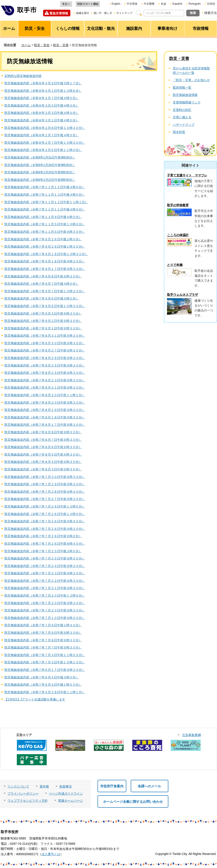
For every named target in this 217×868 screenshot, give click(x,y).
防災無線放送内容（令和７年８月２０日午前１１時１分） (45, 395)
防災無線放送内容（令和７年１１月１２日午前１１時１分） (46, 202)
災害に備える (182, 117)
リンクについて (18, 786)
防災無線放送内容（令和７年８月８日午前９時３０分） (43, 432)
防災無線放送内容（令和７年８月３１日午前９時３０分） (45, 336)
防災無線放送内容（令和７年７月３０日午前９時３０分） (45, 477)
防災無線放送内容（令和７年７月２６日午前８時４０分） (45, 544)
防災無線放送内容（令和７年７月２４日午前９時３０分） (45, 566)
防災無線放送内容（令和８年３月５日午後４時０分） (42, 105)
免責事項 (65, 786)
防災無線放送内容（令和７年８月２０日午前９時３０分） (45, 403)
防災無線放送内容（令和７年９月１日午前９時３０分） (43, 328)
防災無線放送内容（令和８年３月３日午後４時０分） (42, 113)
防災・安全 (42, 45)
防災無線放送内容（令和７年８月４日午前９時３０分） (43, 462)
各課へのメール (149, 786)
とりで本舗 (175, 265)
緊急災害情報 (59, 13)
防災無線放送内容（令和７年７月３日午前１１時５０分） (45, 655)
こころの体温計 (178, 235)
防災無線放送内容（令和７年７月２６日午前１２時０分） (45, 506)
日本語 (211, 4)
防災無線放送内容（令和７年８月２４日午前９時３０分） (45, 373)
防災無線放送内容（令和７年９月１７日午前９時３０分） (45, 269)
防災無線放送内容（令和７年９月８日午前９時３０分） (43, 276)
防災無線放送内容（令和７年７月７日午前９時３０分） (43, 647)
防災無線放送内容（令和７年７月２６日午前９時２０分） (45, 529)
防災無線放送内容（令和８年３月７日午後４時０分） (42, 98)
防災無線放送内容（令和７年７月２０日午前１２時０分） (45, 595)
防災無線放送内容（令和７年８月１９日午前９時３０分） (45, 410)
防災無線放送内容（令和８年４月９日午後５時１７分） (43, 83)
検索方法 (211, 13)
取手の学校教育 (178, 205)
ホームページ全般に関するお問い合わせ (133, 802)
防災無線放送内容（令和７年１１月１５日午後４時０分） (45, 187)
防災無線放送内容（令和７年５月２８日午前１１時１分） (45, 692)
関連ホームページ (71, 801)
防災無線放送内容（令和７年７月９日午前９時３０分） (43, 633)
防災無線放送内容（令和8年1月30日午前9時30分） (40, 165)
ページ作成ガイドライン (66, 794)
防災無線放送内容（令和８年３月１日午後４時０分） (42, 120)
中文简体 (132, 4)
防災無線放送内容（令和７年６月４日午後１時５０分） (43, 685)
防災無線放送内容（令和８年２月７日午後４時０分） (42, 135)
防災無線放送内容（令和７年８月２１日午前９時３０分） (45, 387)
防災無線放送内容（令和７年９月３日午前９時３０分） (43, 313)
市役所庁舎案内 (112, 786)
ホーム (26, 45)
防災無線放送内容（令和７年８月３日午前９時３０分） (43, 469)
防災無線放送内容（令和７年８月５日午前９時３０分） (43, 454)
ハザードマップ (184, 125)
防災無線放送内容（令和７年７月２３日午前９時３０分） (45, 573)
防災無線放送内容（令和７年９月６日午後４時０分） (42, 298)
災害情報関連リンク (187, 102)
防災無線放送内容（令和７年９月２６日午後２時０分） (43, 239)
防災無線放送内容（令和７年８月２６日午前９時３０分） (45, 358)
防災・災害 (61, 45)
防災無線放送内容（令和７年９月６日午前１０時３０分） (45, 306)
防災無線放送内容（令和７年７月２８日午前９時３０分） (45, 492)
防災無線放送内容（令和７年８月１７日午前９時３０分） (45, 425)
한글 (163, 4)
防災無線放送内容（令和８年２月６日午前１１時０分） (43, 150)
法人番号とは (51, 854)
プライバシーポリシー (23, 794)
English (116, 4)
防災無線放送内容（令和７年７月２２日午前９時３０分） (45, 581)
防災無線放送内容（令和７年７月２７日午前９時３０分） (45, 499)
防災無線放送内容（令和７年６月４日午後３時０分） (42, 677)
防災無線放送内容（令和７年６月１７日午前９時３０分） (45, 670)
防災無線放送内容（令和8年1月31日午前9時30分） (40, 157)
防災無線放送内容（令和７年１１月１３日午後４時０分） (45, 195)
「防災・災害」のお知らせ (191, 80)
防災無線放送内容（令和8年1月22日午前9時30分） (40, 180)
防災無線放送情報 (185, 95)
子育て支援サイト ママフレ (187, 175)
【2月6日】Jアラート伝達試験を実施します (35, 699)
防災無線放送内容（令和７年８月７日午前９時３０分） (43, 440)
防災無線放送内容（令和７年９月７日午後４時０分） (42, 284)
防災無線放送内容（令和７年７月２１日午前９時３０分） (45, 588)
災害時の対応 (182, 110)
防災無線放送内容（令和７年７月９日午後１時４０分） (43, 625)
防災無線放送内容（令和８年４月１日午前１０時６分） (43, 91)
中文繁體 (149, 4)
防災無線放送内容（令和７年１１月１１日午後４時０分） (45, 209)
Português (195, 4)
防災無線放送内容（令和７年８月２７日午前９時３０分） (45, 350)
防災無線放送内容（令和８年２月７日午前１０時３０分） (45, 143)
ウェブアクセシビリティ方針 (28, 801)
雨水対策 (179, 132)
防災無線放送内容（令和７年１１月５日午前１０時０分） (45, 224)
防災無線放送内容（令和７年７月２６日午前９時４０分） (45, 521)
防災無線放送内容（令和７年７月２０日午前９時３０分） (45, 603)
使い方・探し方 (103, 13)
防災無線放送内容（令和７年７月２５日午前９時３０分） (45, 558)
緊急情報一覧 (182, 88)
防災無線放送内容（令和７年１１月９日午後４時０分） (43, 217)
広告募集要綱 (192, 735)
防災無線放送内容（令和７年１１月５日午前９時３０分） (45, 232)
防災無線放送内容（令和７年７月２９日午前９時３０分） (45, 484)
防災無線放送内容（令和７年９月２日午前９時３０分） (43, 321)
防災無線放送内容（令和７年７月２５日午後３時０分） (43, 551)
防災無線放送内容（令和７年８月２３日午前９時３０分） (45, 380)
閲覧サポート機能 (88, 4)
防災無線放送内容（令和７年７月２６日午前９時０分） (43, 536)
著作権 (44, 786)
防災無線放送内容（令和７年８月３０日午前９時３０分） (45, 343)
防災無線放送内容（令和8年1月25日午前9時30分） (40, 172)
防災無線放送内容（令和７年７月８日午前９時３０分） (43, 640)
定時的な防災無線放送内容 (23, 76)
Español (177, 4)
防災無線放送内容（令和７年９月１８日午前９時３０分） (45, 261)
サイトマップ (124, 13)
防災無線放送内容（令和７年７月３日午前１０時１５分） (45, 662)
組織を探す (83, 13)
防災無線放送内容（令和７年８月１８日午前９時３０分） (45, 417)
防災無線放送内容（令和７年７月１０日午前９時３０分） (45, 618)
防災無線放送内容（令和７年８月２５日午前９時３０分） (45, 365)
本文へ (66, 4)
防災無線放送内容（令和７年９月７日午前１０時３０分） (45, 291)
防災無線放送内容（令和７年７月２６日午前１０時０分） (45, 514)
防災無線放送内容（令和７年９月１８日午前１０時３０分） (46, 254)
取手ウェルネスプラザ (182, 295)
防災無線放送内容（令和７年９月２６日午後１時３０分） (45, 246)
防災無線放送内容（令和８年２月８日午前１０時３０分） (45, 128)
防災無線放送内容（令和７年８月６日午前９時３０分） (43, 447)
